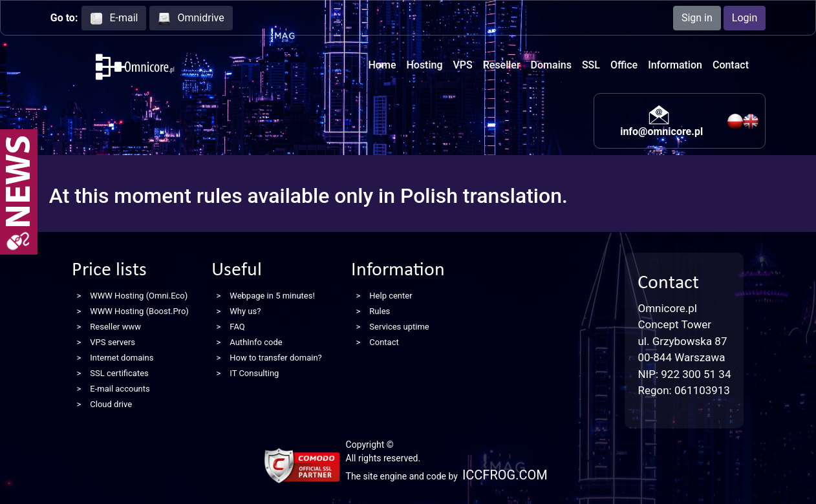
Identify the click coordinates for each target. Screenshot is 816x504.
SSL (591, 65)
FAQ (237, 327)
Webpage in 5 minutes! (272, 296)
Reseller (502, 65)
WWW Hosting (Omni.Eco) (139, 296)
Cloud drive (111, 404)
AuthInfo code (256, 342)
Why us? (245, 311)
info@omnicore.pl (661, 131)
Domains (551, 65)
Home (382, 65)
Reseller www (115, 327)
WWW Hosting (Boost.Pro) (139, 311)
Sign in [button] (697, 18)
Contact (731, 65)
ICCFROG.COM (505, 475)
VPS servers (113, 342)
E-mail (114, 18)
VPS (463, 65)
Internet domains (122, 358)
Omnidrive (191, 18)
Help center (391, 296)
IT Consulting (254, 373)
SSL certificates (119, 373)
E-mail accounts (120, 389)
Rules (380, 311)
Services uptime (399, 327)
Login (745, 18)
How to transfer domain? (275, 358)
